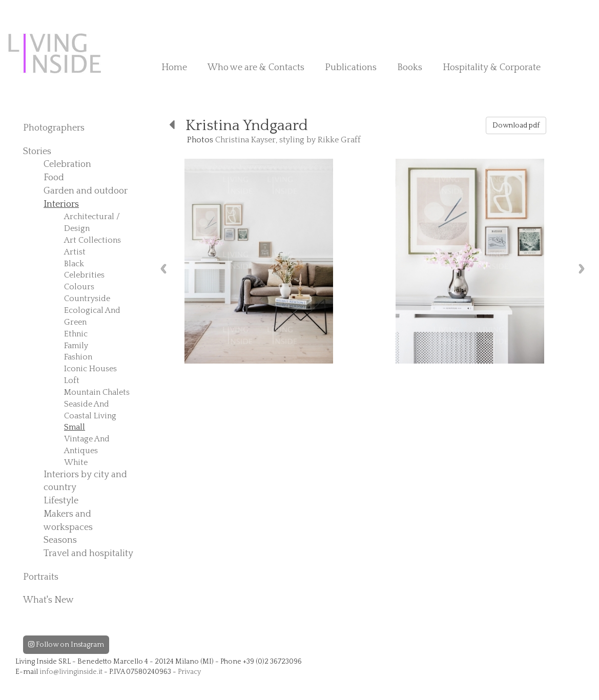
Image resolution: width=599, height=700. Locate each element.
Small (75, 427)
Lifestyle (61, 501)
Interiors (61, 204)
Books (410, 68)
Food (54, 178)
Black (74, 264)
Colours (79, 287)
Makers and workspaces (68, 521)
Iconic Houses (90, 369)
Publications (351, 68)
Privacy (189, 672)
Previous (163, 269)
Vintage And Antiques (87, 445)
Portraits (41, 577)
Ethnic (76, 334)
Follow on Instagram (66, 645)
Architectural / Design (92, 222)
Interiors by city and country (85, 481)
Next (582, 269)
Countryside (87, 299)
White (76, 462)
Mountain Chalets (97, 392)
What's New (48, 600)
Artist (75, 252)
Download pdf (516, 125)
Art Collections (92, 240)
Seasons (60, 540)
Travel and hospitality (88, 554)
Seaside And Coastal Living (90, 410)
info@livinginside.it (71, 672)
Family (76, 346)
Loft (72, 380)
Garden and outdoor (86, 191)
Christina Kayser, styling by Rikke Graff (288, 140)
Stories (37, 152)
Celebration (67, 164)
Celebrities (84, 275)
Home (174, 68)
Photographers (54, 128)
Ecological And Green (92, 316)
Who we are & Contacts (256, 68)
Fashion (78, 357)
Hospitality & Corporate (492, 68)
